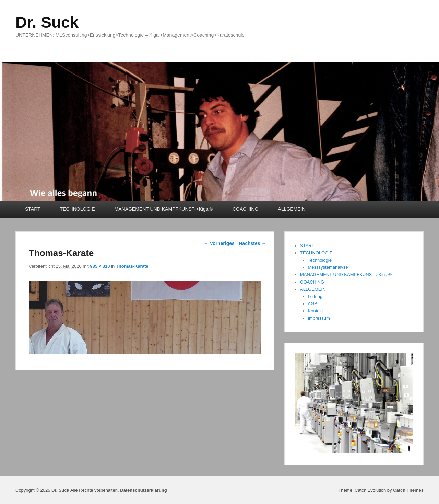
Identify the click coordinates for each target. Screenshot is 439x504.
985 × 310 (100, 266)
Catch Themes (408, 490)
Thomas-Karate (132, 266)
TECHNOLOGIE (78, 209)
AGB (313, 304)
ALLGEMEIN (292, 209)
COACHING (245, 209)
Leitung (315, 296)
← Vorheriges (219, 243)
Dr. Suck (47, 22)
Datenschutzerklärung (144, 490)
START (33, 209)
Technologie (320, 260)
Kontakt (316, 311)
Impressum (319, 318)
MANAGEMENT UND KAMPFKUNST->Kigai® (164, 209)
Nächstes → (252, 243)
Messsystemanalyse (328, 267)
